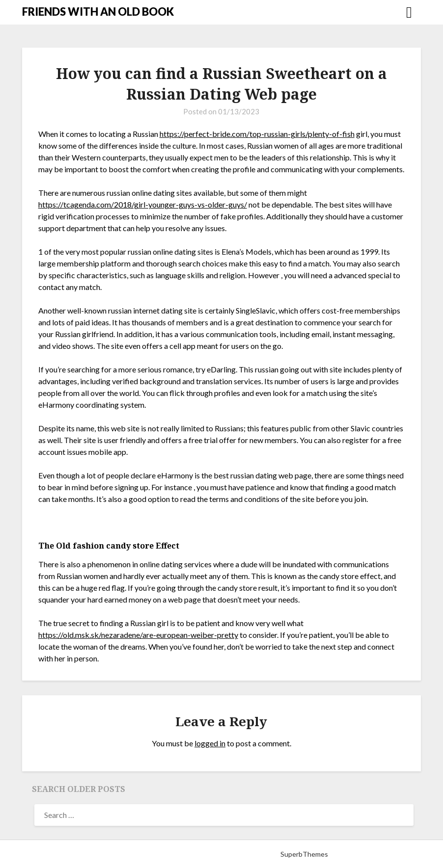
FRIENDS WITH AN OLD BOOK (98, 12)
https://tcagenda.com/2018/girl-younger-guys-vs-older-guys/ (143, 204)
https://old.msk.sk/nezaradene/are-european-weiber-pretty (138, 635)
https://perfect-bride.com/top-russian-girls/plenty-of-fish (257, 134)
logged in (210, 743)
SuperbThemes (304, 854)
